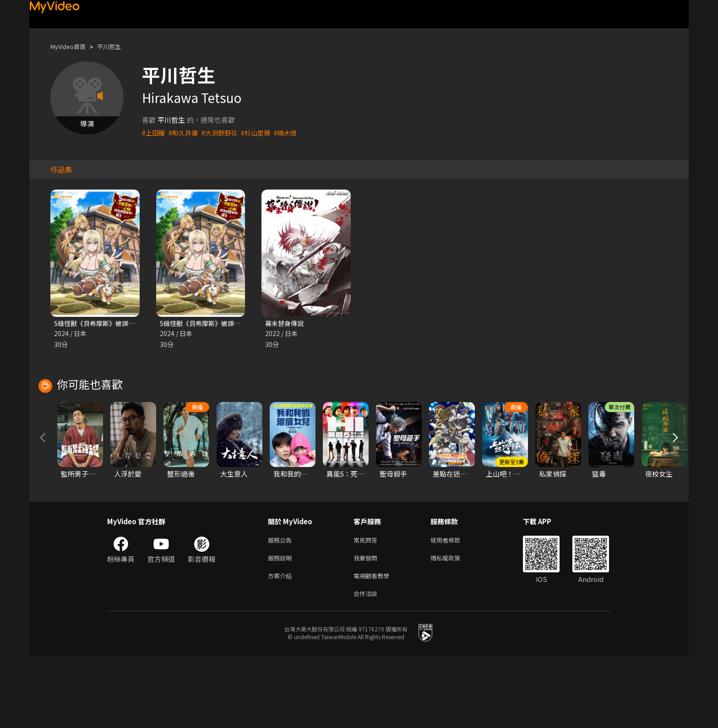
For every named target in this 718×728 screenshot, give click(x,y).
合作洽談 (367, 665)
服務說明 (282, 626)
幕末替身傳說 (286, 323)
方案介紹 (282, 645)
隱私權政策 (453, 626)
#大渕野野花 (224, 133)
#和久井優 (185, 133)
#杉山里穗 (262, 133)
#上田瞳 (154, 133)
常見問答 (367, 607)
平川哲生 (117, 46)
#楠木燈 (293, 133)
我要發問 (367, 626)
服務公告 (282, 607)
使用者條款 (453, 607)
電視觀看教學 (374, 645)
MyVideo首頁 (71, 46)
